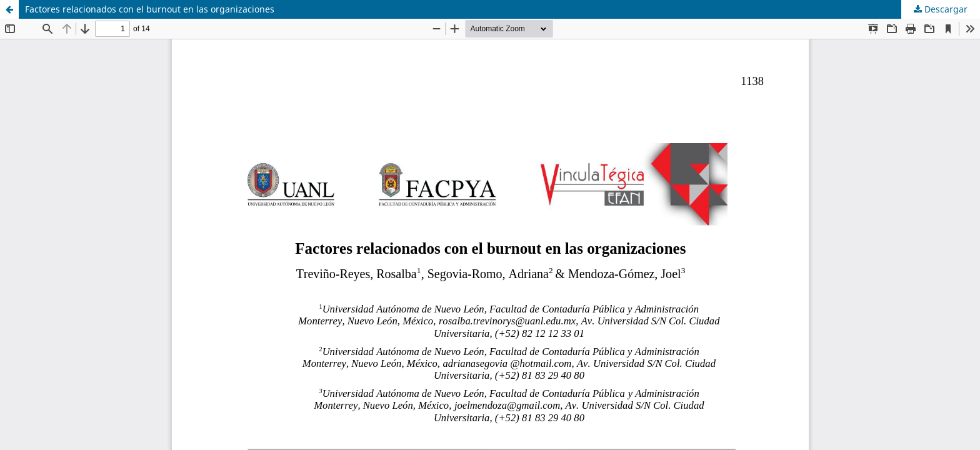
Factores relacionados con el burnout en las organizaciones (150, 9)
